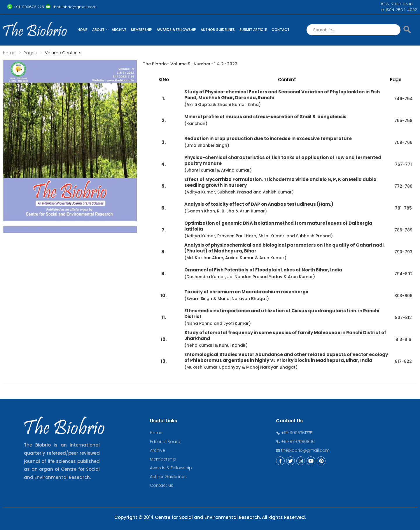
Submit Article (253, 30)
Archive (119, 30)
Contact (281, 30)
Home (83, 30)
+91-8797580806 (295, 442)
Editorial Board (165, 442)
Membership (141, 30)
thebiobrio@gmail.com (303, 450)
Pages (30, 53)
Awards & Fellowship (176, 30)
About (98, 30)
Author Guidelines (218, 30)
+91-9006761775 (294, 433)
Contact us (162, 485)
